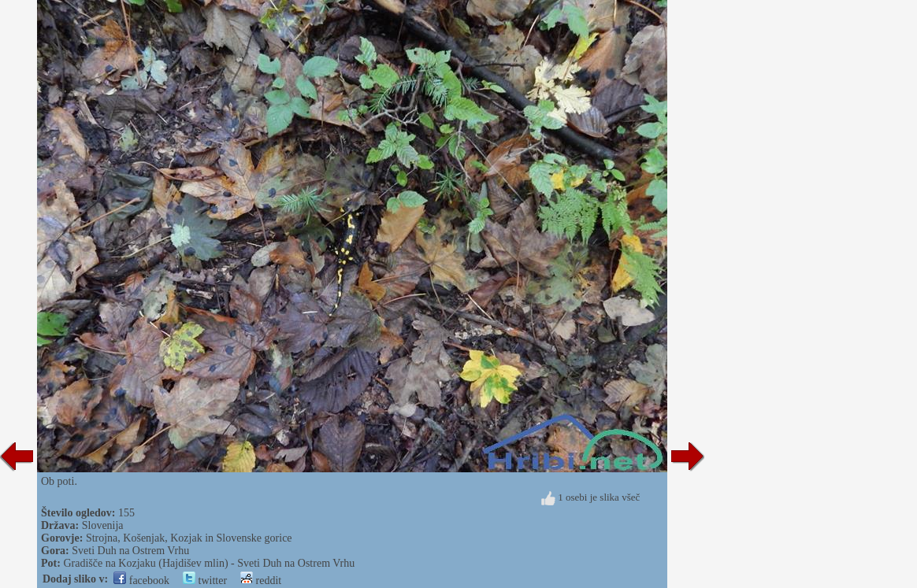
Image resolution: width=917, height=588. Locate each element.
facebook (141, 581)
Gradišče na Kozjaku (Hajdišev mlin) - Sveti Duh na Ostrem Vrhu (209, 563)
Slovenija (103, 525)
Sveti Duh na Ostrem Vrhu (130, 551)
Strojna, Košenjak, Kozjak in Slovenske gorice (189, 538)
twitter (205, 581)
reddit (261, 581)
